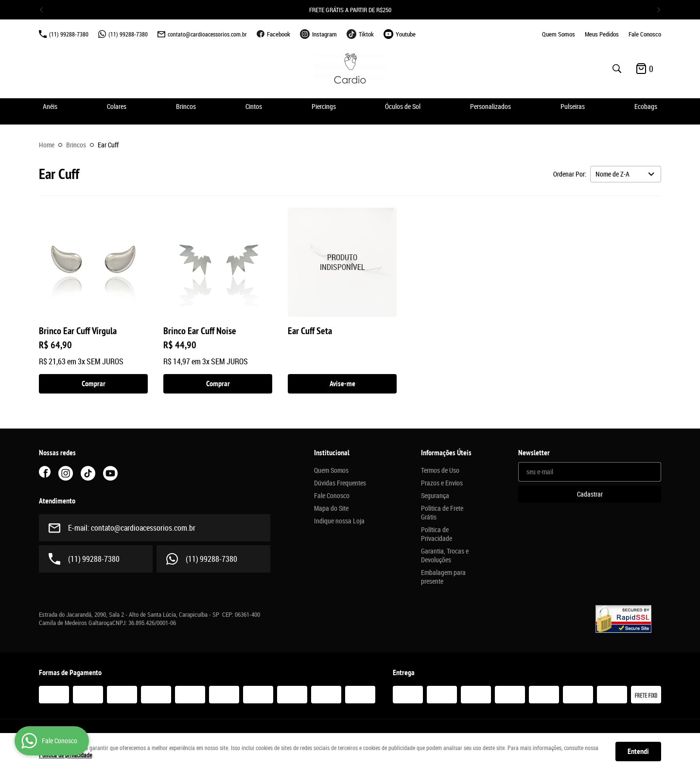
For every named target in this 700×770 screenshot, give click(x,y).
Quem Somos (559, 34)
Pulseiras (573, 106)
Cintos (254, 106)
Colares (117, 106)
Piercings (324, 106)
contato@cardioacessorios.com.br (207, 34)
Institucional (332, 453)
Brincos (186, 106)
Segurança (435, 496)
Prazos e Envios (442, 483)
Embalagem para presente (443, 577)
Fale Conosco (645, 34)
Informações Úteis (446, 453)
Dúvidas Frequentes (340, 483)
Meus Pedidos (602, 34)
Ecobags (646, 106)
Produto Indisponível (342, 262)
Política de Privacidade (437, 534)
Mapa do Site (331, 508)
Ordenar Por (569, 174)
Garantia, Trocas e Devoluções (445, 555)
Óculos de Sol (403, 106)
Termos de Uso (440, 470)
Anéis (50, 106)
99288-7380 (69, 34)
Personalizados (490, 106)
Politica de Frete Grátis (442, 513)
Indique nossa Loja (339, 521)
